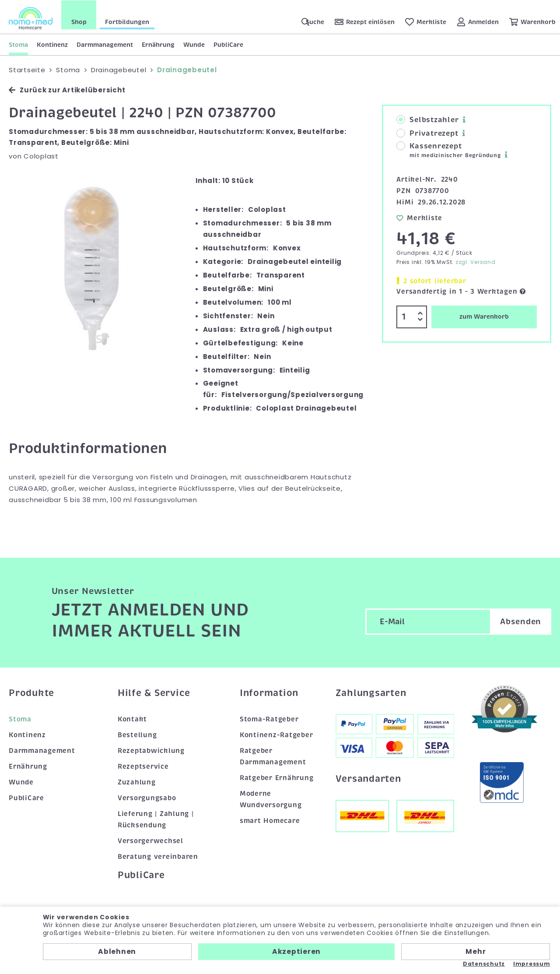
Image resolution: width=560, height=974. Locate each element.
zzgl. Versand (476, 262)
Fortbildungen (127, 21)
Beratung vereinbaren (158, 856)
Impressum (532, 964)
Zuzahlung (137, 782)
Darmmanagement (105, 44)
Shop (79, 21)
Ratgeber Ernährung (277, 777)
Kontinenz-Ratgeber (276, 735)
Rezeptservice (143, 766)
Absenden (521, 621)
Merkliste (419, 217)
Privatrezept (427, 133)
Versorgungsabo (147, 798)
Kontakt (132, 719)
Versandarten (368, 778)
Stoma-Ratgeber (269, 719)
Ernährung (158, 44)
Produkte (31, 693)
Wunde (194, 44)
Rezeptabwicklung (151, 750)
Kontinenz (52, 44)
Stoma (18, 44)
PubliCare (228, 44)
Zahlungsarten (371, 693)
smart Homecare (270, 820)
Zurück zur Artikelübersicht (67, 90)
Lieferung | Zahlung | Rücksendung (156, 819)
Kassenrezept (448, 150)
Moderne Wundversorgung (271, 799)
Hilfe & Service (154, 693)
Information (269, 693)
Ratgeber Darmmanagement (273, 756)
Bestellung (137, 735)
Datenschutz (484, 964)
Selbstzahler (427, 120)
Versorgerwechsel (150, 840)
